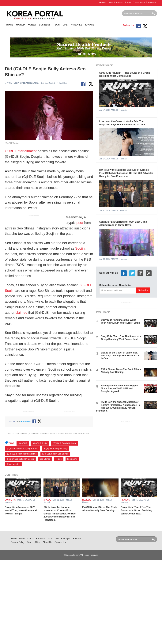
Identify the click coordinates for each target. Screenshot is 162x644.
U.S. (111, 2)
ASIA (129, 2)
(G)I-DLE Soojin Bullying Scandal (23, 448)
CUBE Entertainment (21, 151)
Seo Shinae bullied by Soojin (21, 459)
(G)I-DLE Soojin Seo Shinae (55, 454)
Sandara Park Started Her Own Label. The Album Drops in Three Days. (123, 223)
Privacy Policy (18, 542)
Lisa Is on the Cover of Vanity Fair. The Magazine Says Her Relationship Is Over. (122, 123)
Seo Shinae (45, 459)
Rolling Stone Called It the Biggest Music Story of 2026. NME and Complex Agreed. (119, 389)
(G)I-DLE (23, 443)
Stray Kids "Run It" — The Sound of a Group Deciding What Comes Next (125, 74)
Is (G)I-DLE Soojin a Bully (56, 448)
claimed (21, 313)
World (20, 25)
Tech (56, 25)
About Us (47, 542)
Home (10, 25)
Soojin (80, 248)
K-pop (59, 459)
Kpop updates (14, 464)
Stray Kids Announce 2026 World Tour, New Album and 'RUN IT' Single (121, 321)
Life (65, 25)
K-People (76, 25)
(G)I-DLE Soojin (40, 443)
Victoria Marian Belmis (23, 83)
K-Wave (90, 25)
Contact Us (60, 542)
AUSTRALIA (140, 2)
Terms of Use (34, 542)
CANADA (152, 2)
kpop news (72, 459)
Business (45, 25)
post (80, 223)
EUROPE (120, 2)
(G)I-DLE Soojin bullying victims (22, 454)
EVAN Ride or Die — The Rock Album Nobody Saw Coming (121, 371)
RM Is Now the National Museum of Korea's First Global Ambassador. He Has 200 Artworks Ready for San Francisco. (126, 173)
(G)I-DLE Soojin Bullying (64, 443)
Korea (32, 25)
